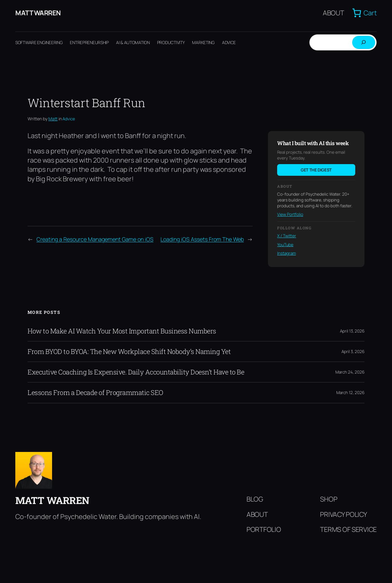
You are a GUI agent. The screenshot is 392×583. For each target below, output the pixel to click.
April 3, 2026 (353, 352)
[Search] (364, 42)
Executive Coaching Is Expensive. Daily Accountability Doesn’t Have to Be (136, 372)
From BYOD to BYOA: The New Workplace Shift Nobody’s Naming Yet (129, 352)
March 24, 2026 (350, 372)
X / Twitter (287, 236)
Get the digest (316, 170)
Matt (53, 119)
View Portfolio (290, 214)
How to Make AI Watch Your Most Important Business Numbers (122, 331)
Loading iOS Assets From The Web (202, 239)
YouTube (285, 245)
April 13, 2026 (352, 331)
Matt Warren (38, 13)
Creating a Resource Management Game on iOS (95, 239)
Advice (69, 119)
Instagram (286, 253)
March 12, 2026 (350, 393)
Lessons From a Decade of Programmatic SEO (95, 393)
